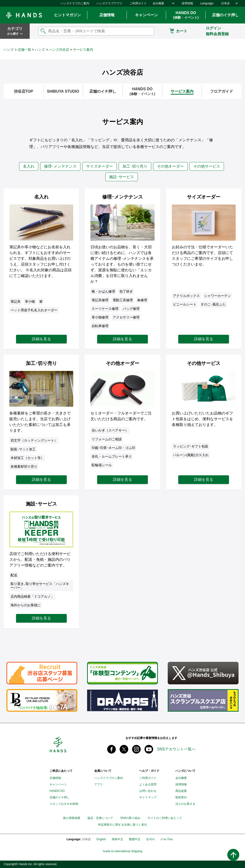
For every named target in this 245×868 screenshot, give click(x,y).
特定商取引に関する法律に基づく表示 (122, 825)
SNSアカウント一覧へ (176, 749)
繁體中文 (135, 839)
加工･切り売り (135, 166)
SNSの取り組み (131, 818)
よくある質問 (148, 784)
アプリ (99, 784)
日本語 (225, 3)
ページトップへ (233, 855)
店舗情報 (107, 15)
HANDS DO (186, 15)
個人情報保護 (72, 818)
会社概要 (158, 3)
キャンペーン (146, 15)
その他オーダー (170, 166)
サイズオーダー (100, 166)
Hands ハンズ (24, 15)
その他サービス (207, 166)
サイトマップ (148, 797)
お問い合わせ (148, 791)
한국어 (150, 839)
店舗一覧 (24, 50)
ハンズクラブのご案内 (75, 3)
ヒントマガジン (67, 15)
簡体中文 (117, 839)
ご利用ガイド (138, 3)
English (101, 839)
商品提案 (181, 791)
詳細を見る (41, 339)
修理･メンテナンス (60, 166)
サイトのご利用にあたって (165, 818)
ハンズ (9, 50)
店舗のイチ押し (225, 15)
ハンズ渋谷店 (59, 50)
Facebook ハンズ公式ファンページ (111, 749)
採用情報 (187, 3)
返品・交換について (100, 818)
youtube (149, 749)
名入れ (29, 166)
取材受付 (181, 797)
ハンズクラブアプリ (109, 3)
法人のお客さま (185, 804)
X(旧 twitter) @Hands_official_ (124, 749)
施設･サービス (122, 177)
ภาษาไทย (167, 839)
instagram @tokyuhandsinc (136, 749)
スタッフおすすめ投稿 (64, 804)
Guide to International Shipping (123, 851)
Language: (207, 3)
